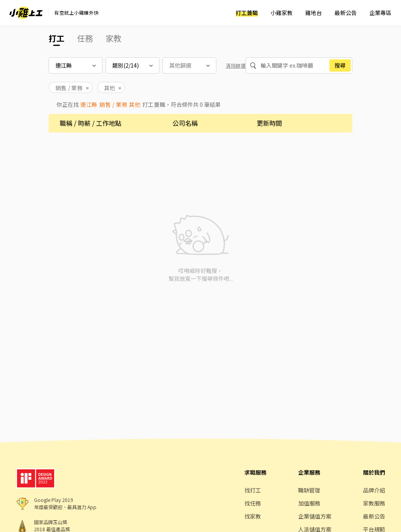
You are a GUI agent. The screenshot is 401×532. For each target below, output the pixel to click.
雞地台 (314, 13)
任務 (85, 38)
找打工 (253, 490)
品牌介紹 (374, 490)
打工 (57, 38)
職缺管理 (309, 490)
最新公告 (346, 13)
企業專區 (380, 13)
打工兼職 (247, 13)
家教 (113, 38)
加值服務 (309, 503)
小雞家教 (282, 13)
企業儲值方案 (315, 516)
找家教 (253, 516)
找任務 (253, 503)
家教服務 (374, 503)
